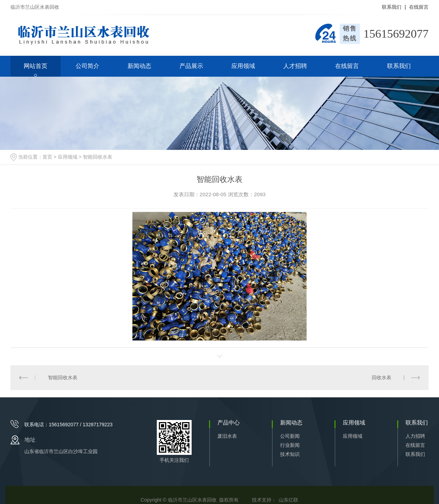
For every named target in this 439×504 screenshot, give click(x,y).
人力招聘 (415, 436)
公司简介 (87, 66)
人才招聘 (295, 66)
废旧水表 (227, 436)
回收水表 (382, 377)
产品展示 (191, 66)
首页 (47, 157)
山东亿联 (288, 500)
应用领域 (243, 66)
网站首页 (36, 66)
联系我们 (392, 7)
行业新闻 (290, 445)
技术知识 (290, 454)
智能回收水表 (98, 157)
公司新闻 (290, 436)
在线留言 (419, 7)
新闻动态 (139, 66)
